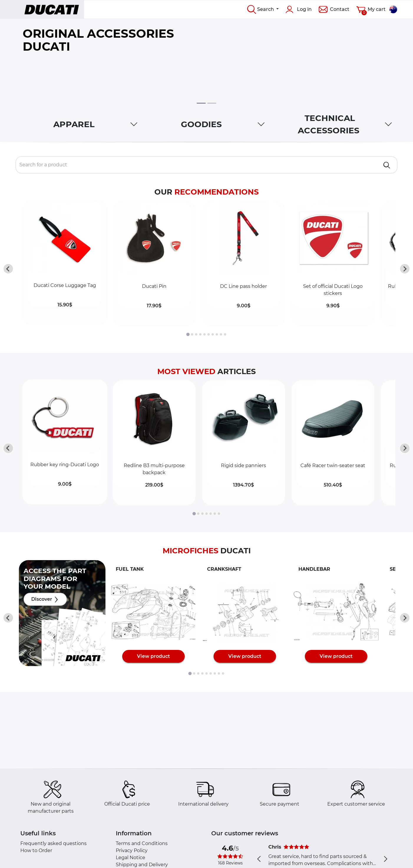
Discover (45, 599)
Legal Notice (130, 858)
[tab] (188, 334)
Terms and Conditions (142, 843)
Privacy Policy (132, 850)
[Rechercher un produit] (196, 165)
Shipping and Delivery (142, 865)
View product (153, 656)
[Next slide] (405, 269)
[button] (65, 264)
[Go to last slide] (8, 269)
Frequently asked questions (53, 843)
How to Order (36, 850)
